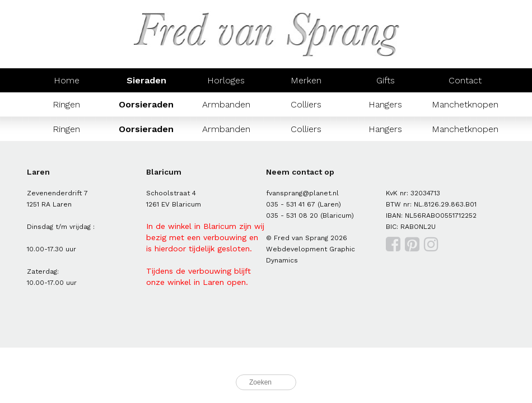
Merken (306, 80)
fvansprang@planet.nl (302, 193)
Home (67, 80)
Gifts (386, 80)
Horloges (226, 80)
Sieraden (146, 80)
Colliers (306, 104)
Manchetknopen (465, 104)
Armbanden (226, 104)
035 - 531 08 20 (292, 215)
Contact (465, 80)
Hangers (385, 104)
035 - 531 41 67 (291, 204)
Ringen (66, 104)
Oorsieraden (146, 104)
